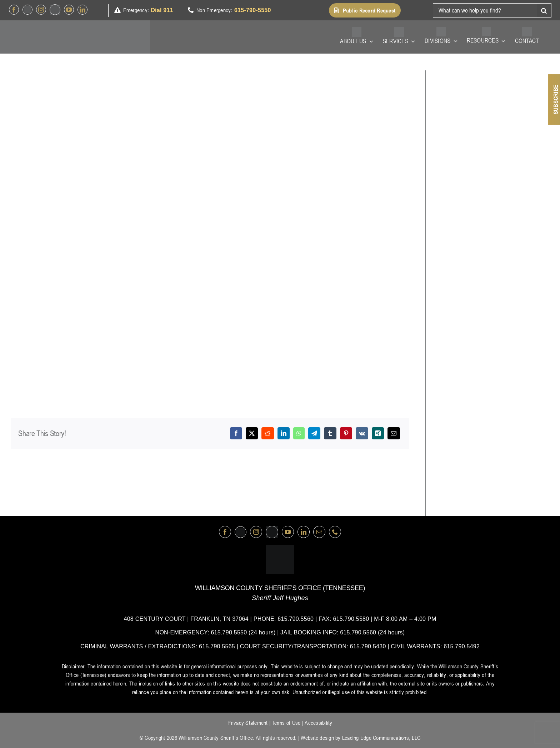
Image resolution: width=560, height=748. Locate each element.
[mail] (319, 532)
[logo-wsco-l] (280, 548)
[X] (252, 433)
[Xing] (378, 433)
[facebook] (14, 10)
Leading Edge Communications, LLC (381, 738)
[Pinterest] (346, 433)
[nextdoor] (55, 10)
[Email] (394, 433)
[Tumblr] (330, 433)
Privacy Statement (247, 723)
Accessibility (318, 723)
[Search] (544, 10)
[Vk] (362, 433)
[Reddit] (267, 433)
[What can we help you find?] (485, 10)
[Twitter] (27, 10)
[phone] (335, 532)
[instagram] (41, 10)
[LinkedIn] (284, 433)
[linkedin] (82, 10)
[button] (365, 10)
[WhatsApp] (299, 433)
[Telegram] (314, 433)
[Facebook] (236, 433)
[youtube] (69, 10)
